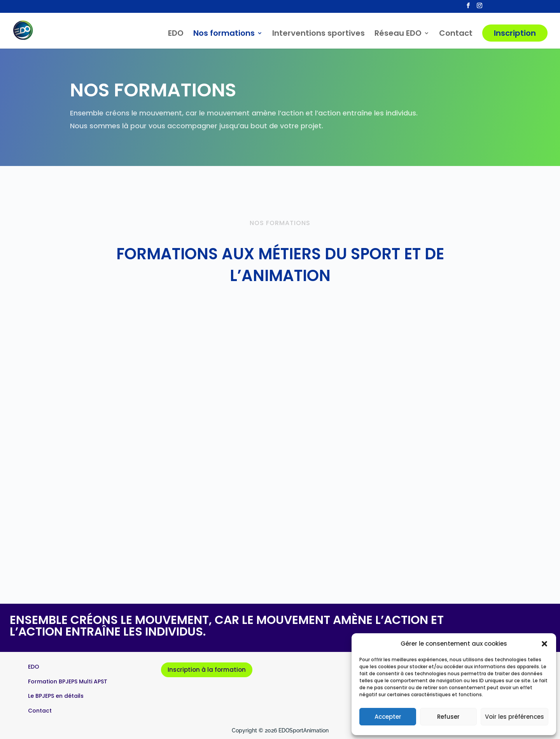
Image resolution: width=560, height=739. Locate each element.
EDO (176, 34)
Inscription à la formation (207, 670)
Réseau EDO (398, 34)
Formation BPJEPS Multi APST (68, 681)
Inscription (515, 33)
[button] (544, 644)
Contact (456, 34)
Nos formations (224, 34)
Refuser (448, 717)
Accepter (388, 717)
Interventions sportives (318, 34)
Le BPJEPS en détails (56, 696)
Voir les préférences (514, 717)
